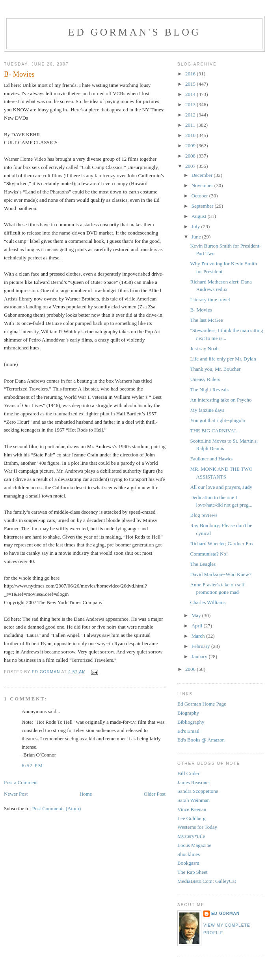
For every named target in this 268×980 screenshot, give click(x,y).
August (200, 216)
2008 (191, 156)
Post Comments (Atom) (57, 808)
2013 (191, 104)
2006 (191, 669)
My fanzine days (207, 410)
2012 (191, 115)
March (199, 636)
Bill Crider (188, 773)
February (201, 646)
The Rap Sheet (193, 872)
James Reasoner (194, 782)
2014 (191, 94)
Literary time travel (210, 299)
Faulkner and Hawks (211, 459)
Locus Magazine (194, 845)
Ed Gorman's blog (134, 32)
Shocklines (189, 854)
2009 (191, 145)
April (198, 626)
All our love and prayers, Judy (221, 487)
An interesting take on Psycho (221, 400)
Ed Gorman (225, 913)
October (200, 196)
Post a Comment (21, 782)
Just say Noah (204, 348)
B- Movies (201, 310)
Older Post (155, 794)
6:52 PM (32, 765)
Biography (188, 713)
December (203, 175)
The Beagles (203, 564)
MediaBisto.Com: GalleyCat (207, 881)
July (196, 226)
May (197, 615)
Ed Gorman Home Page (202, 704)
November (203, 185)
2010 (191, 135)
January (200, 656)
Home (86, 794)
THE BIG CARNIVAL (214, 431)
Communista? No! (209, 554)
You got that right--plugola (217, 420)
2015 (191, 84)
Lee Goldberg (192, 818)
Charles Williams (208, 602)
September (203, 206)
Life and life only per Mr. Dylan (223, 359)
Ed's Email (188, 731)
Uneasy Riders (205, 379)
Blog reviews (204, 515)
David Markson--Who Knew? (221, 574)
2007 (191, 166)
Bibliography (191, 722)
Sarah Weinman (194, 800)
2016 (191, 74)
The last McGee (206, 320)
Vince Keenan (192, 809)
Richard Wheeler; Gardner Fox (222, 544)
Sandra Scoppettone (198, 791)
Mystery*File (191, 836)
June (197, 237)
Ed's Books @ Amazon (201, 740)
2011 (191, 125)
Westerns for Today (197, 827)
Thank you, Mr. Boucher (215, 369)
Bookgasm (188, 863)
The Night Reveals (209, 390)
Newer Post (16, 794)
